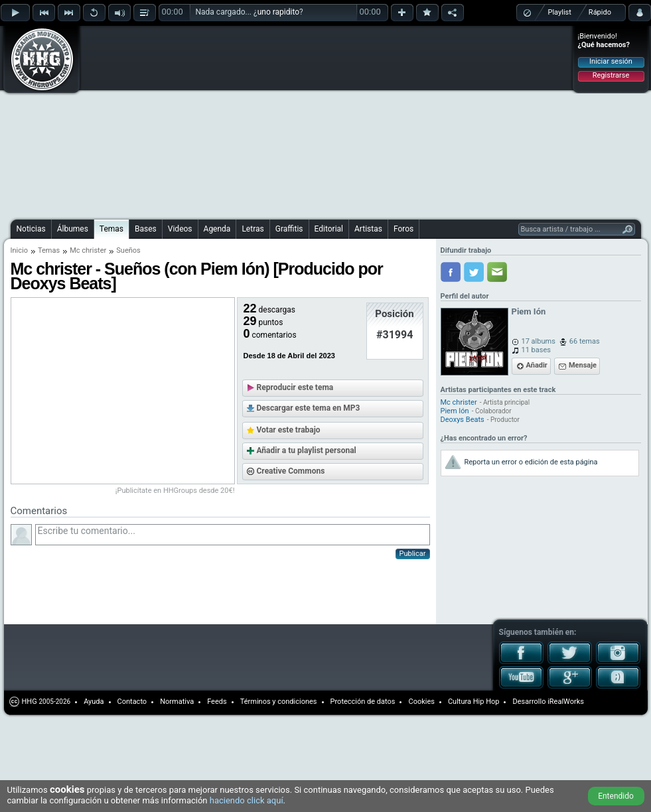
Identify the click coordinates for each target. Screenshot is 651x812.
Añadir (537, 365)
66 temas (585, 341)
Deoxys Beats (463, 420)
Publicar (413, 554)
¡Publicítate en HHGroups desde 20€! (175, 491)
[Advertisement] (277, 121)
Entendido (616, 796)
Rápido (600, 12)
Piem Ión (529, 311)
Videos (180, 229)
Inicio (19, 250)
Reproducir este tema (295, 387)
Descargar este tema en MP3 (309, 408)
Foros (403, 229)
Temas (111, 229)
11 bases (536, 350)
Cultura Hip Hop (474, 702)
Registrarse (611, 75)
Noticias (31, 229)
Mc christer (88, 250)
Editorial (329, 229)
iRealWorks (566, 702)
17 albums (539, 341)
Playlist (560, 12)
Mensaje (583, 365)
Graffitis (289, 229)
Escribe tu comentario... (233, 535)
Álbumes (73, 229)
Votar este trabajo (289, 430)
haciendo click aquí (247, 800)
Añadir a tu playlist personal (307, 450)
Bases (146, 229)
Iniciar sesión (611, 61)
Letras (253, 229)
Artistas (368, 229)
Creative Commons (291, 471)
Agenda (217, 229)
